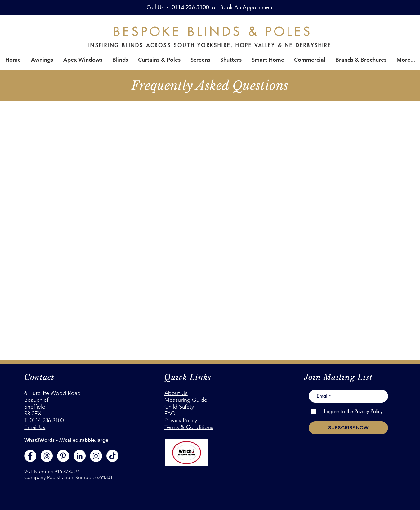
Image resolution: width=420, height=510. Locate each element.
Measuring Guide (186, 400)
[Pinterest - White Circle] (63, 456)
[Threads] (47, 456)
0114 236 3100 (47, 420)
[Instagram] (96, 456)
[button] (120, 60)
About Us (176, 393)
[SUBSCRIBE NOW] (348, 428)
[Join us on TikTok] (112, 456)
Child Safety (179, 407)
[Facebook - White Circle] (30, 456)
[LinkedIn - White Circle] (80, 456)
